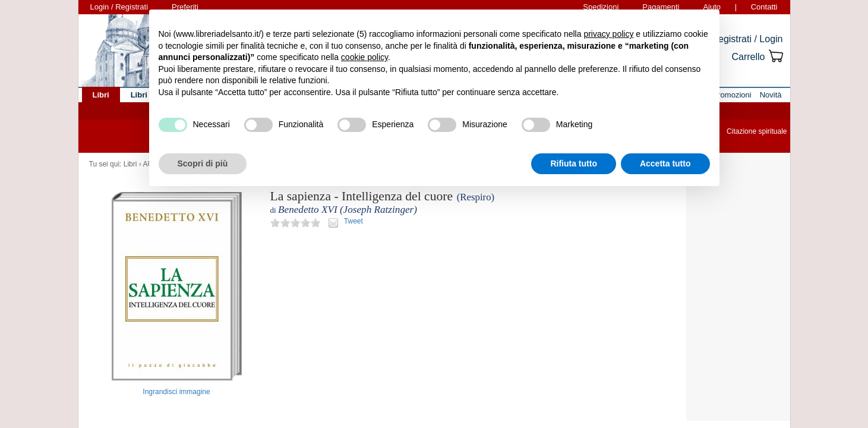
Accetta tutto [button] (665, 163)
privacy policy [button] (608, 34)
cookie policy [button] (364, 57)
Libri (130, 164)
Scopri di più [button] (203, 163)
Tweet (353, 221)
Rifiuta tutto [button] (574, 163)
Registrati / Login (747, 39)
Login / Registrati (119, 7)
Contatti (764, 7)
